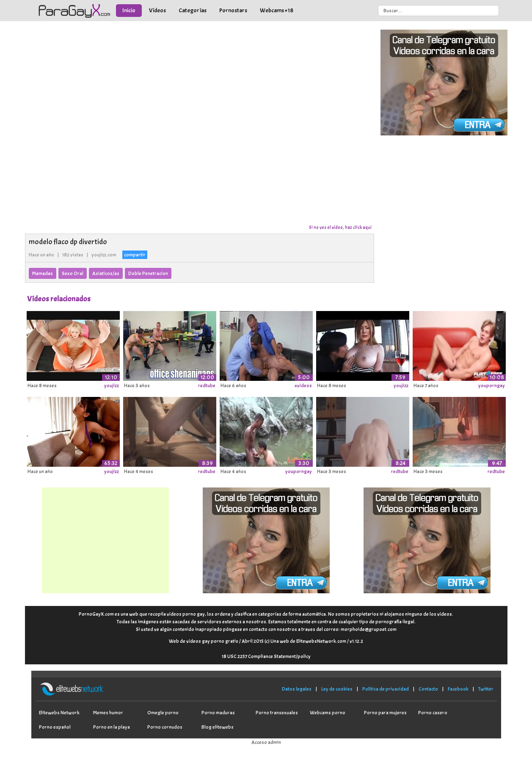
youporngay (492, 386)
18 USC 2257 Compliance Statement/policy (266, 656)
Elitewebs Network (59, 713)
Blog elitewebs (218, 727)
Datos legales (297, 689)
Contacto (428, 689)
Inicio (129, 10)
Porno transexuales (277, 713)
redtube (207, 386)
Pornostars (233, 10)
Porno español (55, 727)
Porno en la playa (112, 727)
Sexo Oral (73, 273)
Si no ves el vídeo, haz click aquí (340, 227)
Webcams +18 (277, 10)
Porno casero (433, 713)
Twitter (486, 689)
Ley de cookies (337, 689)
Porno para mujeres (385, 713)
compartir (135, 255)
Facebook (458, 689)
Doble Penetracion (148, 273)
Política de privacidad (386, 689)
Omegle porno (163, 713)
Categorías (193, 10)
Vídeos (157, 10)
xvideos (303, 386)
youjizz (112, 386)
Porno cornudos (165, 727)
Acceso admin (266, 742)
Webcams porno (328, 713)
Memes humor (108, 713)
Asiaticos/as (106, 273)
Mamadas (43, 273)
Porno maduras (218, 713)
